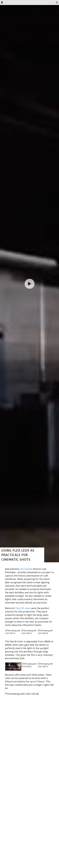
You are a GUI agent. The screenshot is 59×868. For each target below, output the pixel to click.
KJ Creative (26, 864)
